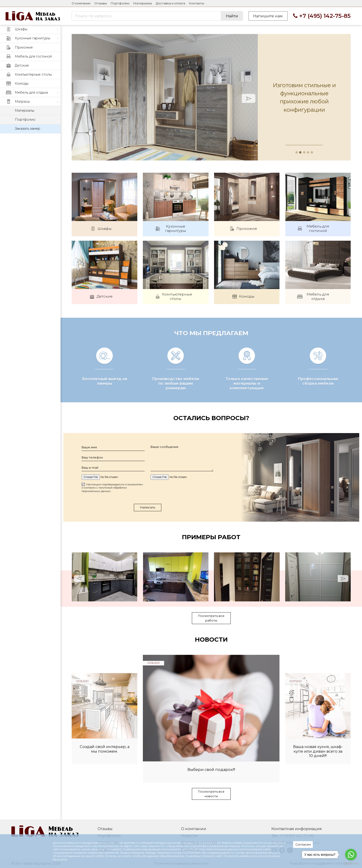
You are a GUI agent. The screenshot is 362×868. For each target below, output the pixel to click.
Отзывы (101, 3)
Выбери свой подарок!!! (211, 777)
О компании (81, 3)
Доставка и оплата (170, 3)
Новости (211, 647)
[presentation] (183, 498)
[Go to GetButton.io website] (351, 863)
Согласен (303, 844)
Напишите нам (268, 16)
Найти (232, 16)
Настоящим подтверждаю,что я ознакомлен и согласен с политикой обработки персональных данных (112, 495)
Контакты (197, 3)
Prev (81, 98)
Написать (148, 514)
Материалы (143, 3)
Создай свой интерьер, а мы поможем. (105, 757)
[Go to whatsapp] (351, 855)
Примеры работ (211, 544)
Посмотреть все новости (211, 801)
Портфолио (120, 3)
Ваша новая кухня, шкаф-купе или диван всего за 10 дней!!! (318, 759)
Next (249, 98)
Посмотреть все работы (211, 626)
